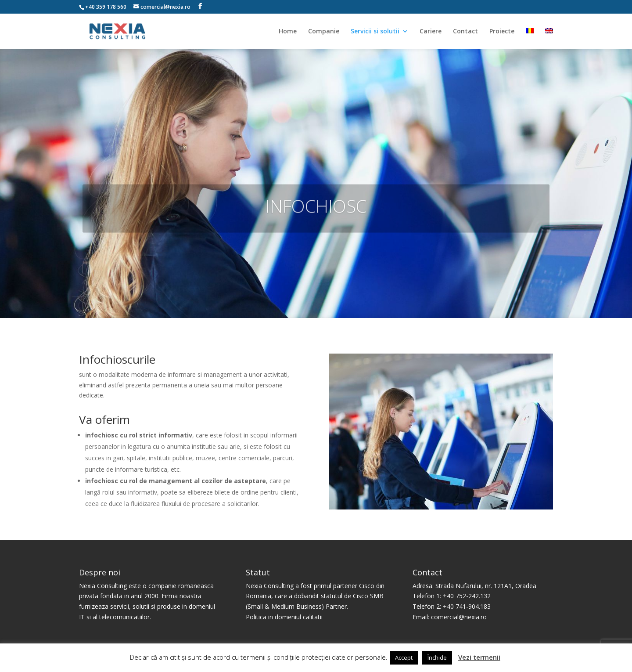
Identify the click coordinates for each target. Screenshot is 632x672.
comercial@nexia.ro (459, 617)
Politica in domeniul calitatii (284, 617)
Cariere (431, 32)
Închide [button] (437, 658)
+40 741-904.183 (467, 606)
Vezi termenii (479, 657)
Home (288, 32)
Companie (324, 32)
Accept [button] (404, 658)
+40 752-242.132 (467, 596)
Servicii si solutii (375, 32)
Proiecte (502, 32)
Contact (465, 32)
